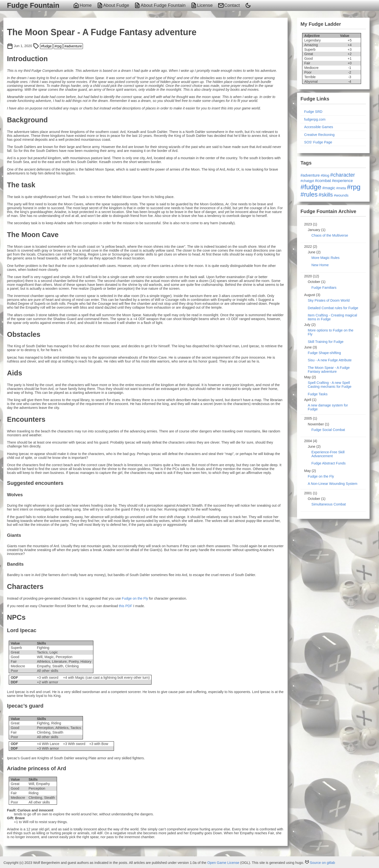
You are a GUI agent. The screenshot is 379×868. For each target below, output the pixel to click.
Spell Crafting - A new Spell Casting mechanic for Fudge (330, 385)
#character (343, 175)
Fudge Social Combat (328, 430)
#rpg (58, 46)
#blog (325, 175)
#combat (323, 181)
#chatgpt (307, 181)
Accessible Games (319, 127)
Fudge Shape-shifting (324, 353)
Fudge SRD (313, 112)
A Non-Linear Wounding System (333, 484)
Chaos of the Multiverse (330, 235)
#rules (309, 194)
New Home (320, 265)
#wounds (341, 195)
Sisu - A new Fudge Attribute (330, 360)
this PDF (125, 606)
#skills (326, 195)
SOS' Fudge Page (318, 142)
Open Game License (223, 863)
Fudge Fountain (33, 5)
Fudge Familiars (324, 288)
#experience (342, 181)
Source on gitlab (320, 863)
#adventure (73, 46)
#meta (341, 188)
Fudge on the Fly (135, 598)
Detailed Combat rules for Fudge (333, 308)
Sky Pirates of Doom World (329, 300)
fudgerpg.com (315, 119)
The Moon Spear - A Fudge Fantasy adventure (329, 370)
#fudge (46, 46)
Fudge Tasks (318, 394)
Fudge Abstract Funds (328, 463)
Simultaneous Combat (329, 504)
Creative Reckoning (319, 135)
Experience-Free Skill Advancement (328, 454)
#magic (329, 188)
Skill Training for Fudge (326, 342)
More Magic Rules (325, 258)
